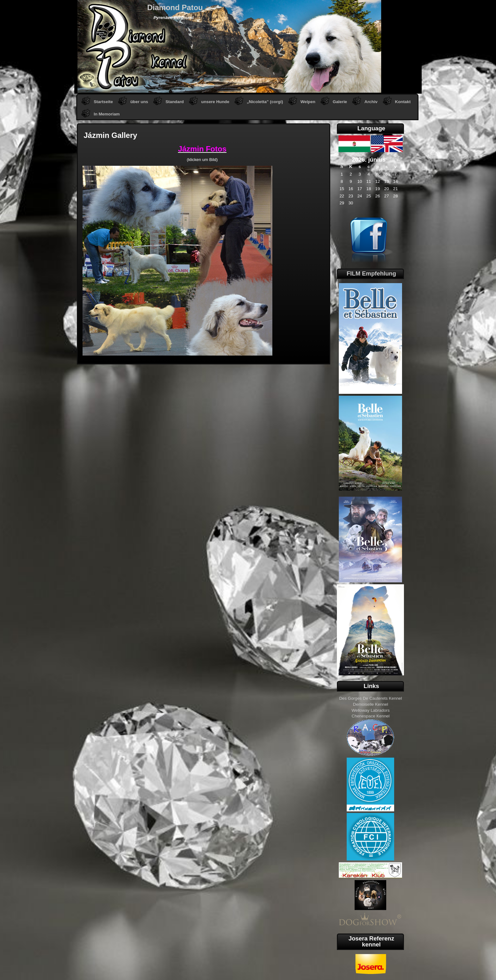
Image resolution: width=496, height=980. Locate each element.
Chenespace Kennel (370, 716)
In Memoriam (107, 114)
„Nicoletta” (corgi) (265, 102)
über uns (139, 102)
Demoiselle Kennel (371, 704)
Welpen (308, 102)
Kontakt (403, 102)
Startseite (103, 102)
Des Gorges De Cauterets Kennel (371, 698)
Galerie (340, 102)
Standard (175, 102)
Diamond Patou (175, 7)
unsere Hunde (215, 102)
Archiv (371, 102)
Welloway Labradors (371, 710)
